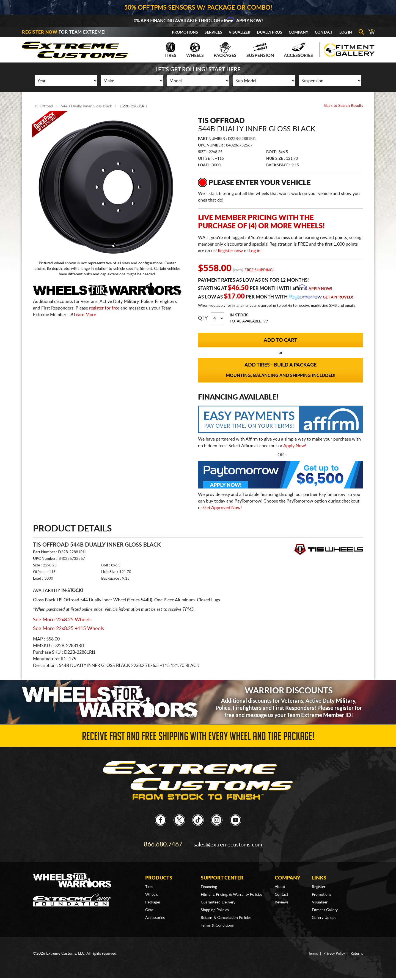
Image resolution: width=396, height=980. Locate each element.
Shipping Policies (215, 907)
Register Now (40, 32)
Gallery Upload (324, 915)
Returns (356, 951)
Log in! (255, 251)
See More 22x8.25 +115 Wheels (68, 629)
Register (319, 884)
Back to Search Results (344, 106)
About (280, 884)
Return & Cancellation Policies (226, 915)
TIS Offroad (43, 106)
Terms (311, 951)
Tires (170, 50)
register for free (104, 308)
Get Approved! (338, 297)
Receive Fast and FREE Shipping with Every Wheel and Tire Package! (198, 738)
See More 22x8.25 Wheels (62, 620)
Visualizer (240, 32)
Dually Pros (269, 32)
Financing (209, 884)
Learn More (85, 315)
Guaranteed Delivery (218, 900)
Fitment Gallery (325, 907)
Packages (225, 50)
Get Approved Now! (222, 508)
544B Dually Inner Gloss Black (86, 106)
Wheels (195, 50)
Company (299, 32)
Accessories (298, 50)
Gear (149, 907)
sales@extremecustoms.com (228, 843)
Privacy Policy (333, 951)
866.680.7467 (163, 843)
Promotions (185, 32)
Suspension (260, 50)
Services (213, 32)
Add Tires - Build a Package (280, 370)
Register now (230, 251)
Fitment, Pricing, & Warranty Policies (232, 892)
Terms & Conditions (217, 923)
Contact (324, 32)
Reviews (282, 900)
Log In (346, 32)
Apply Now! (320, 289)
